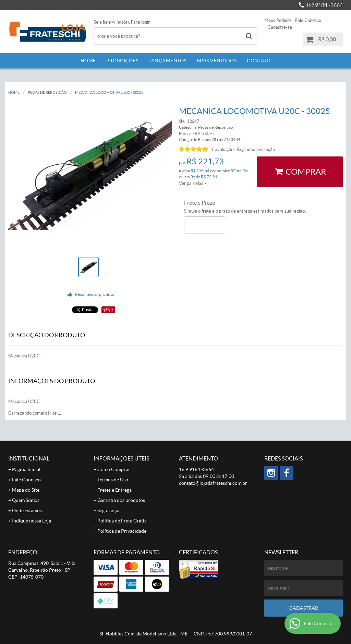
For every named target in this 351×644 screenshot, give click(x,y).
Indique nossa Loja (32, 521)
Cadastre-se (280, 27)
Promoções (122, 61)
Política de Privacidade (122, 531)
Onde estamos (27, 510)
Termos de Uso (113, 480)
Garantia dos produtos (121, 500)
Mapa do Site (26, 490)
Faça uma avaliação (256, 149)
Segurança (108, 510)
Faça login (141, 22)
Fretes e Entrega (114, 490)
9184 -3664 (324, 5)
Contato (259, 61)
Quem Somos (26, 500)
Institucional (29, 458)
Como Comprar (114, 469)
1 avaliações (223, 149)
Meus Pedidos (278, 20)
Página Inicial (26, 469)
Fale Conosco (308, 20)
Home (88, 61)
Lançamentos (167, 61)
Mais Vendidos (217, 61)
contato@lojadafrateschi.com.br (213, 483)
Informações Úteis (121, 458)
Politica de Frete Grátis (122, 521)
